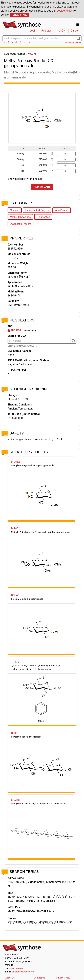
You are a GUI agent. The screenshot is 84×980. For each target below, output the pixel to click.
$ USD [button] (60, 31)
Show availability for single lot (26, 179)
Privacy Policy (63, 978)
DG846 (15, 595)
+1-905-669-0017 (18, 968)
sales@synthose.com (23, 972)
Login (33, 31)
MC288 (15, 800)
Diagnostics (43, 217)
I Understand (20, 15)
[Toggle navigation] (78, 25)
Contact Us (39, 978)
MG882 (15, 528)
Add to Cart (42, 187)
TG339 (15, 662)
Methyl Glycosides (20, 217)
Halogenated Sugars (37, 210)
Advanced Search (73, 43)
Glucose (15, 210)
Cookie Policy (65, 11)
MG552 (15, 462)
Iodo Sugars (61, 210)
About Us (10, 978)
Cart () (75, 31)
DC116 (15, 733)
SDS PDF (14, 330)
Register (46, 31)
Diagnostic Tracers (20, 224)
